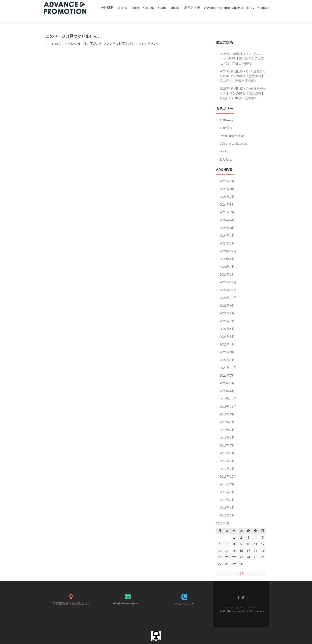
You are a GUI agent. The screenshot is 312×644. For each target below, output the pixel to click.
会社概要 (107, 7)
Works (122, 7)
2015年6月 (227, 500)
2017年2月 (227, 462)
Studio (162, 7)
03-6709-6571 (184, 597)
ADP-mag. (227, 113)
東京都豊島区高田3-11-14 (71, 596)
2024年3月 (227, 221)
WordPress (256, 604)
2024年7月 (227, 205)
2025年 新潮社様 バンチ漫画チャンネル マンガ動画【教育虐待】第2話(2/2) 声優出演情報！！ (243, 69)
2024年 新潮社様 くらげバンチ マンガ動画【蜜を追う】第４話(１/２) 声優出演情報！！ (242, 52)
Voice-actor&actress (234, 136)
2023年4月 (227, 252)
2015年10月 (228, 469)
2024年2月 (227, 228)
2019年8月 (227, 415)
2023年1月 (227, 267)
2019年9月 (227, 407)
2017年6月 (227, 446)
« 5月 (241, 566)
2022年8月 (227, 306)
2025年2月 (227, 190)
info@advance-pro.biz (128, 596)
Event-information (232, 129)
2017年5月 (227, 454)
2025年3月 (227, 182)
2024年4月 (227, 213)
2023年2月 (227, 260)
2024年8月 (227, 197)
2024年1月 (227, 236)
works (224, 144)
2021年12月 (228, 361)
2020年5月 (227, 376)
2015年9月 (227, 477)
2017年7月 (227, 438)
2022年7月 (227, 314)
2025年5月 (227, 174)
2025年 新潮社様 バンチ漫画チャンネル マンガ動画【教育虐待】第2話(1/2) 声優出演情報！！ (243, 86)
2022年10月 (228, 291)
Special (175, 7)
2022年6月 (227, 322)
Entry (251, 7)
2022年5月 (227, 329)
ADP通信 (226, 121)
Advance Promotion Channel (224, 7)
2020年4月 (227, 384)
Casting (149, 7)
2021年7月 (227, 368)
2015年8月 (227, 485)
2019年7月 (227, 423)
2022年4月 (227, 337)
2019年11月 (228, 399)
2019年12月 (228, 392)
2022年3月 (227, 345)
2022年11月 (228, 283)
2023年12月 (228, 244)
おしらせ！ (227, 152)
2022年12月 (228, 275)
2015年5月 (227, 508)
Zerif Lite (225, 604)
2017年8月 (227, 430)
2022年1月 (227, 353)
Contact (264, 7)
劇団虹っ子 (192, 7)
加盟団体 (156, 642)
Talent (135, 7)
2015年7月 (227, 493)
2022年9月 (227, 298)
